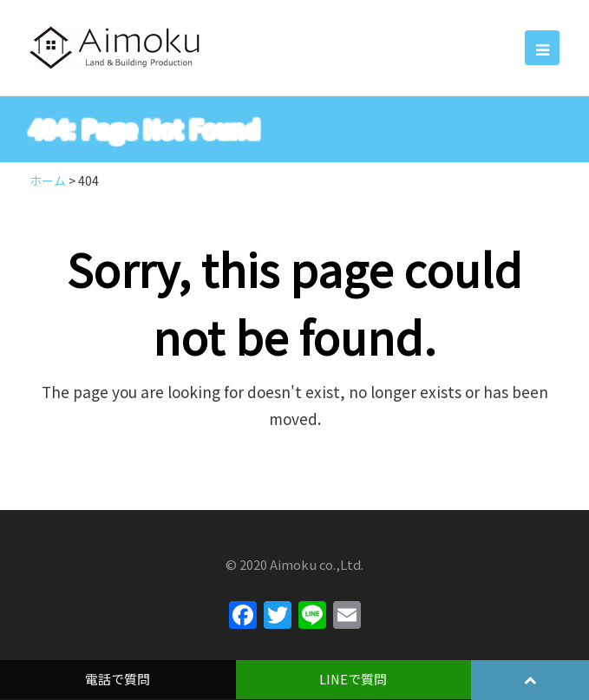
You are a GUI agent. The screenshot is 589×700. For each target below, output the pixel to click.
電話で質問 (118, 679)
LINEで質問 (353, 679)
